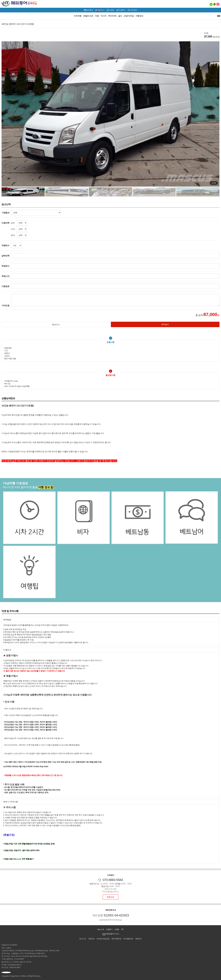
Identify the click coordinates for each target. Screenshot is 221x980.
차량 (97, 16)
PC (123, 929)
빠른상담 (110, 897)
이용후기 (121, 10)
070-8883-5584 (113, 880)
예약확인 (89, 10)
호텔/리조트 (88, 16)
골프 (120, 16)
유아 (13, 235)
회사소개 (101, 929)
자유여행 (78, 16)
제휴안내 (138, 939)
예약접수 (165, 324)
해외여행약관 (116, 939)
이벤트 (110, 10)
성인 (13, 223)
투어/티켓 (112, 16)
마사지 (104, 16)
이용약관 (91, 939)
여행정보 (139, 16)
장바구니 (100, 10)
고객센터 (132, 10)
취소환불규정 (128, 939)
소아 (13, 229)
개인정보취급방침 (103, 939)
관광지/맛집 (129, 16)
